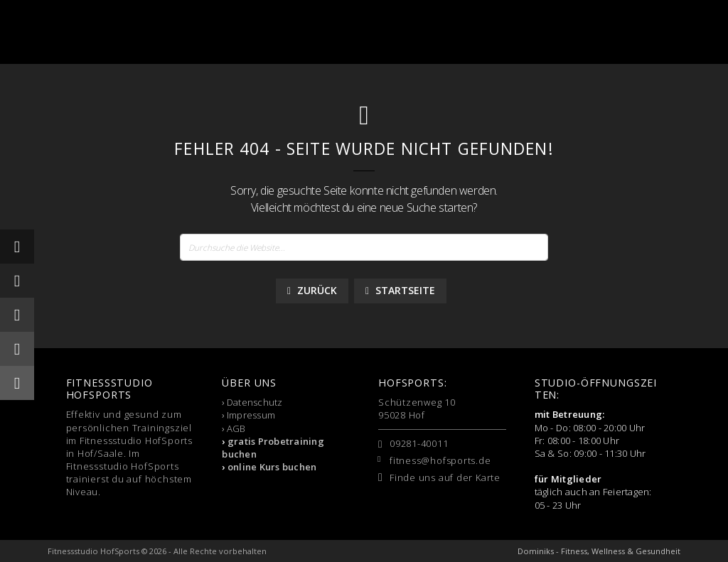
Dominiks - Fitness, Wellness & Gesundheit (599, 551)
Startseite (400, 290)
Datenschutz (255, 402)
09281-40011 (419, 443)
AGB (236, 428)
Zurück (312, 290)
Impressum (251, 415)
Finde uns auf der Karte (445, 477)
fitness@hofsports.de (440, 460)
